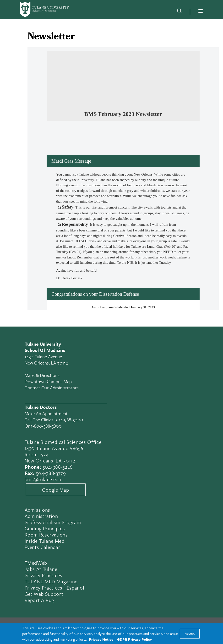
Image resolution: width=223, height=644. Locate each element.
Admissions (38, 510)
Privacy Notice (101, 639)
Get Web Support (44, 594)
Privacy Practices (44, 575)
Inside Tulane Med (45, 541)
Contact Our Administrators (52, 388)
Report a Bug (39, 600)
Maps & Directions (42, 375)
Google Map (56, 490)
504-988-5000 (69, 420)
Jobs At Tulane (41, 569)
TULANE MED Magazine (51, 581)
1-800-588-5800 (46, 426)
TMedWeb (36, 563)
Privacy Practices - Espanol (54, 588)
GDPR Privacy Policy (134, 639)
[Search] (179, 12)
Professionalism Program (53, 522)
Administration (41, 516)
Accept (190, 634)
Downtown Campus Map (48, 381)
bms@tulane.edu (43, 479)
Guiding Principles (45, 528)
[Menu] (201, 11)
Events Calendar (43, 547)
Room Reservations (46, 535)
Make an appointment (46, 413)
